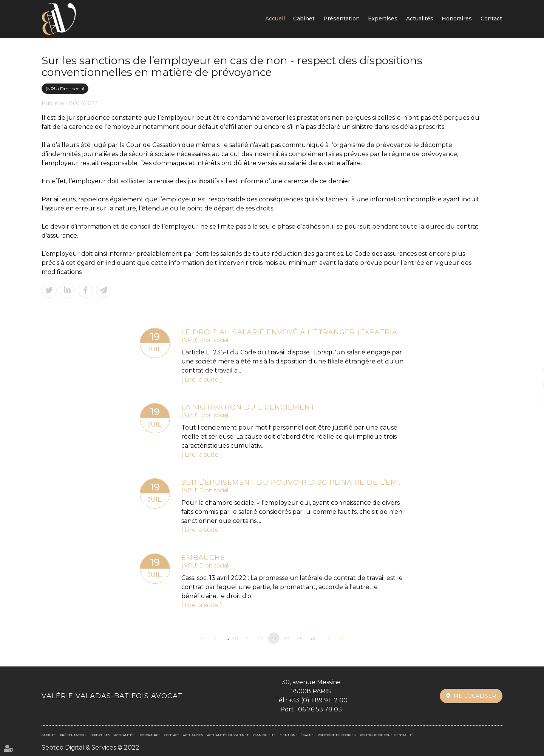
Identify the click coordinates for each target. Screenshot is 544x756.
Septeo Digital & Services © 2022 (90, 747)
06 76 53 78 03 (320, 709)
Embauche (203, 558)
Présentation (342, 19)
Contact (491, 19)
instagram (529, 401)
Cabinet (304, 19)
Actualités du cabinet (228, 735)
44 (287, 638)
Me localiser (475, 696)
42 (261, 638)
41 (248, 638)
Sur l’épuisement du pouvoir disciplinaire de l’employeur (293, 482)
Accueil (275, 19)
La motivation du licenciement (248, 407)
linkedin (529, 386)
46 (312, 638)
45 (300, 638)
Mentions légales (297, 735)
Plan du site (264, 735)
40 (235, 638)
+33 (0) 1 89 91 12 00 (318, 700)
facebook (529, 356)
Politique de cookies (337, 735)
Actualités (420, 19)
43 (274, 638)
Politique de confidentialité (387, 735)
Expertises (383, 19)
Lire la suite (202, 380)
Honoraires (457, 19)
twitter (529, 371)
